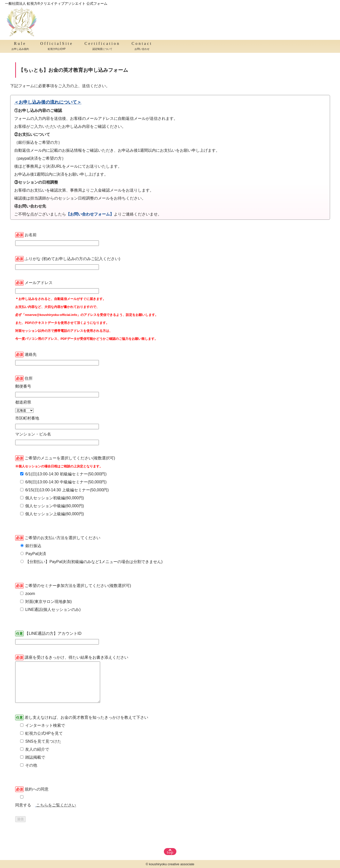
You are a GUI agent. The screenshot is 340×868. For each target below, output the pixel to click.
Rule (20, 47)
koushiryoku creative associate (172, 864)
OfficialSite (57, 47)
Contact (142, 47)
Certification (102, 47)
